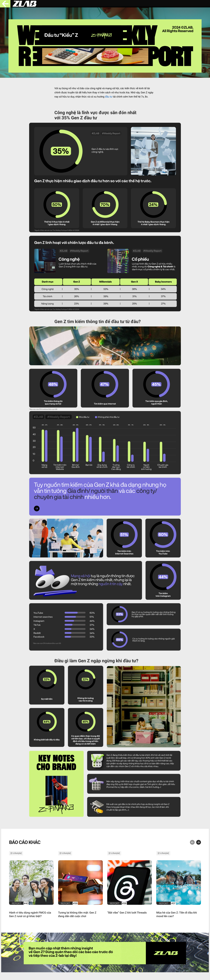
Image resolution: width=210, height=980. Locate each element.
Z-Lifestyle (16, 853)
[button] (192, 842)
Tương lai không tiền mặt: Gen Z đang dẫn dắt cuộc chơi (77, 914)
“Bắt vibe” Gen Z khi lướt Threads (127, 913)
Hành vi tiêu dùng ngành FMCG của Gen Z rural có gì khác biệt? (30, 914)
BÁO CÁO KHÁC (25, 842)
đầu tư (109, 97)
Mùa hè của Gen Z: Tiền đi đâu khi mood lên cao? (177, 914)
